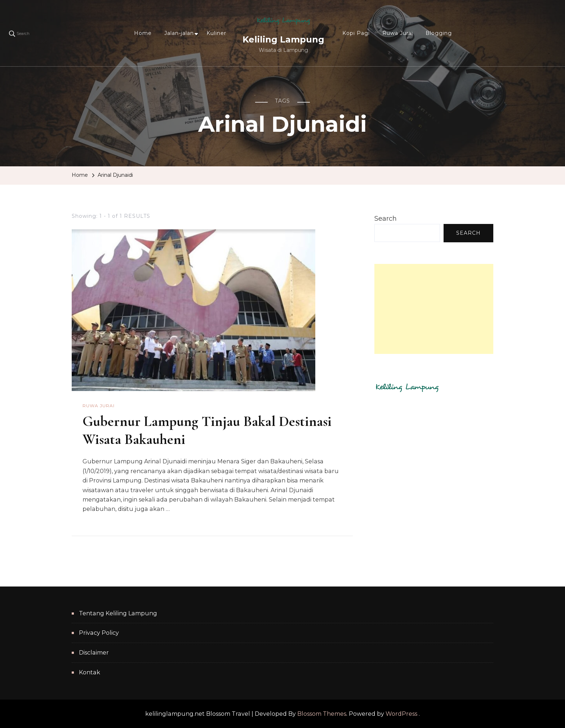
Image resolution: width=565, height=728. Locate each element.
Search (386, 219)
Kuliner (216, 33)
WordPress (401, 714)
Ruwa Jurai (398, 33)
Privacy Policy (99, 633)
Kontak (90, 672)
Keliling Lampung (283, 39)
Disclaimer (94, 653)
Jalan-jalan (179, 33)
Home (143, 33)
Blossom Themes (322, 714)
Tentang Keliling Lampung (118, 613)
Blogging (439, 33)
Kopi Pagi (356, 33)
